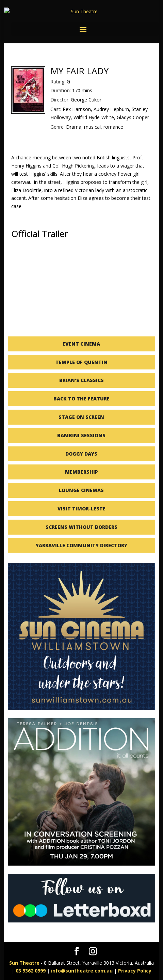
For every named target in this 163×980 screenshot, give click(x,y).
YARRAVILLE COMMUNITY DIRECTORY (81, 545)
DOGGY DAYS (81, 454)
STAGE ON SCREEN (81, 417)
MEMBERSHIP (81, 472)
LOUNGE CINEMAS (81, 490)
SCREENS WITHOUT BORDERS (81, 527)
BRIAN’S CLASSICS (81, 380)
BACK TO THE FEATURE (81, 399)
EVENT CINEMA (81, 344)
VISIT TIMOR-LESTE (81, 509)
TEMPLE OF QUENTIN (81, 362)
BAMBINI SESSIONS (81, 435)
